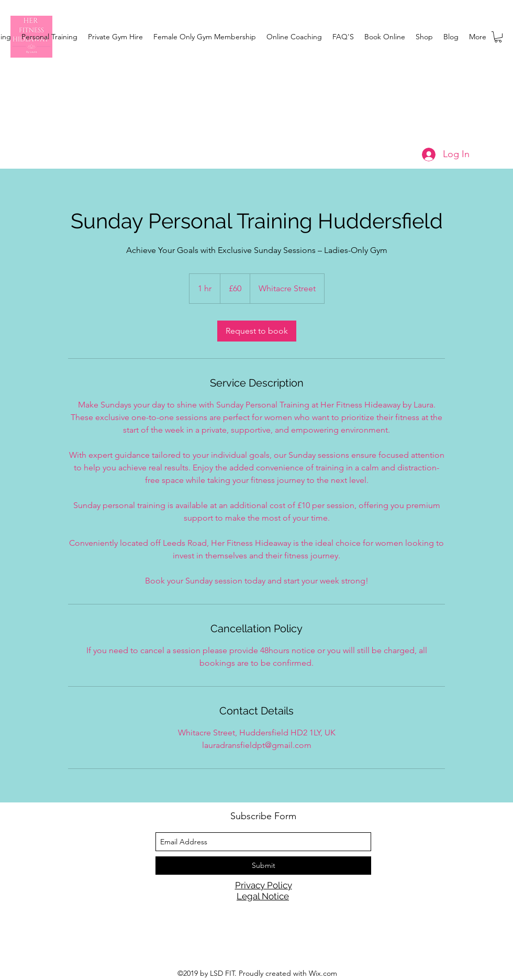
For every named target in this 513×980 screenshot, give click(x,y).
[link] (257, 331)
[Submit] (263, 866)
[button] (498, 37)
